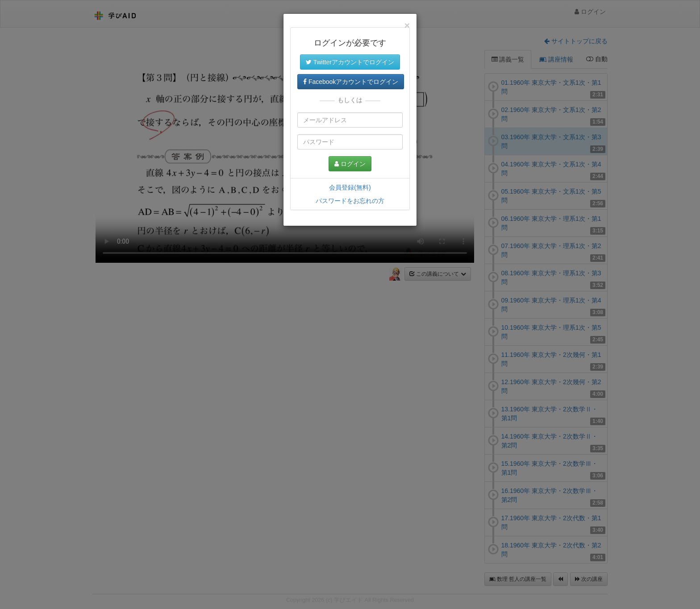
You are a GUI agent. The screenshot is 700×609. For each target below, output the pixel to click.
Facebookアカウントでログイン (351, 82)
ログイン (350, 164)
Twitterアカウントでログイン (350, 62)
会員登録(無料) (350, 187)
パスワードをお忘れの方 (350, 201)
